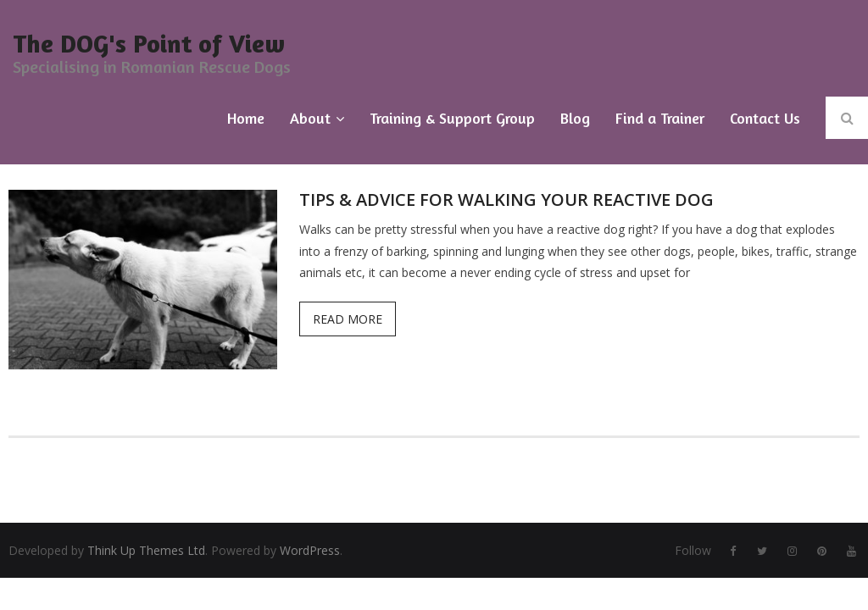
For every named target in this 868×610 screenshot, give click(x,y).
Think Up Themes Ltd (146, 550)
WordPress (310, 550)
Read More (348, 319)
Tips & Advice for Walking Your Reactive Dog (506, 200)
